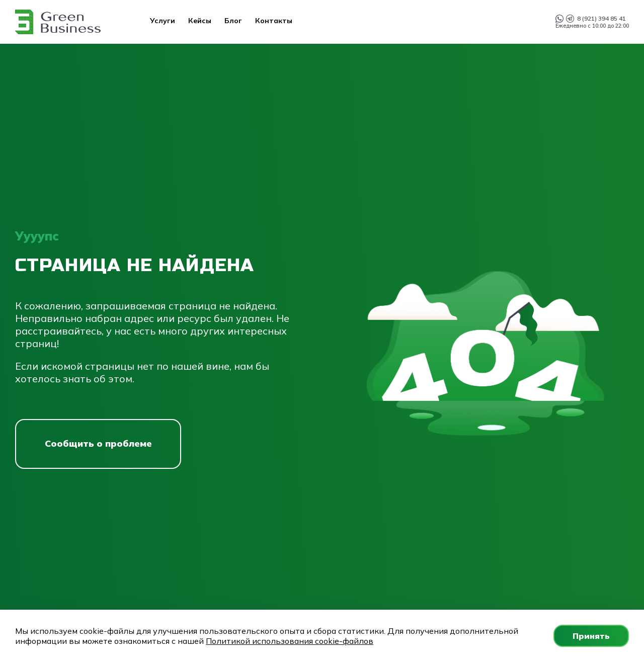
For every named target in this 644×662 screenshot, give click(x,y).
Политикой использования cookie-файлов (290, 641)
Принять (591, 636)
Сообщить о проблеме (98, 443)
